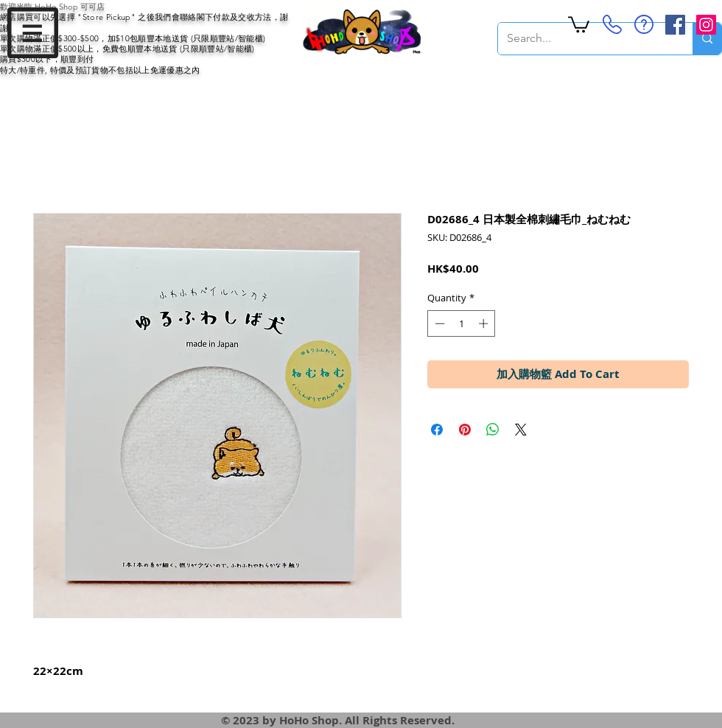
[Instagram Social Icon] (706, 25)
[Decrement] (438, 323)
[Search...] (584, 39)
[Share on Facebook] (437, 430)
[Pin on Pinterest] (465, 430)
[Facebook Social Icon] (675, 25)
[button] (33, 33)
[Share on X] (521, 430)
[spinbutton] (462, 323)
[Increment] (485, 323)
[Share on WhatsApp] (493, 430)
